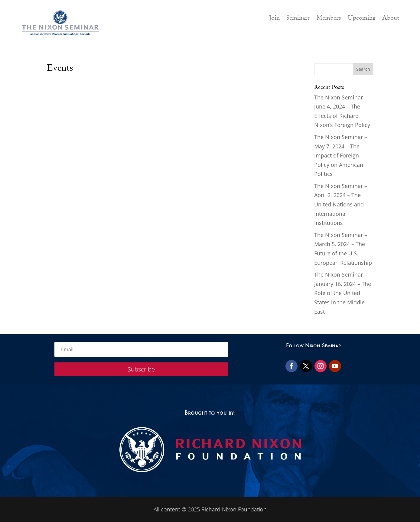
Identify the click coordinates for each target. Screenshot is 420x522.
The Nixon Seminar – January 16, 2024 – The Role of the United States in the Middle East (343, 293)
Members (329, 18)
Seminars (298, 18)
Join (274, 18)
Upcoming (362, 18)
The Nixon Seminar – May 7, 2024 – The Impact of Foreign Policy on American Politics (341, 155)
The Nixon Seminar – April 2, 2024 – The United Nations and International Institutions (341, 204)
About (391, 18)
